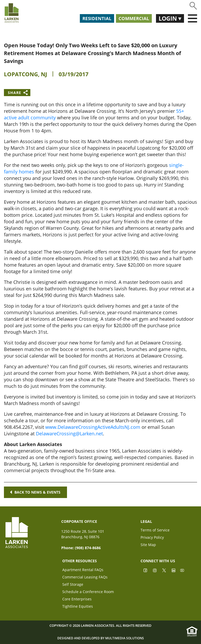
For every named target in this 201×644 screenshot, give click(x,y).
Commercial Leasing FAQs (85, 578)
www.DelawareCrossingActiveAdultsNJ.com (93, 427)
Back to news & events (35, 492)
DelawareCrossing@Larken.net (69, 434)
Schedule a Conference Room (88, 592)
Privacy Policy (152, 538)
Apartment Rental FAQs (83, 570)
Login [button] (168, 18)
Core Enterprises (77, 599)
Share (15, 93)
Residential (97, 18)
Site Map (148, 545)
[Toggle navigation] (192, 19)
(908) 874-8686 (88, 548)
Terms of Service (155, 531)
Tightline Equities (78, 607)
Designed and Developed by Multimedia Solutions (101, 638)
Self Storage (73, 585)
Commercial (134, 18)
